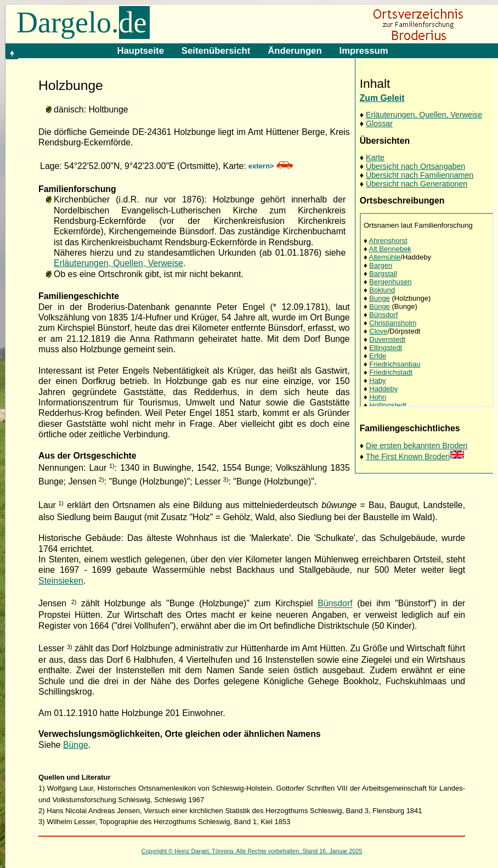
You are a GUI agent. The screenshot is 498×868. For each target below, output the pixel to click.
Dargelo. (83, 22)
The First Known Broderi (415, 456)
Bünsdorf (335, 604)
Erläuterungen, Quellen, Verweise (424, 115)
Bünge (76, 745)
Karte (375, 157)
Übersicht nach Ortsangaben (415, 166)
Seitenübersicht (216, 51)
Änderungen (295, 51)
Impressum (364, 51)
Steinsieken (61, 581)
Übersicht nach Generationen (417, 184)
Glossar (379, 123)
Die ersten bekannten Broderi (417, 446)
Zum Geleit (382, 98)
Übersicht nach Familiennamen (420, 175)
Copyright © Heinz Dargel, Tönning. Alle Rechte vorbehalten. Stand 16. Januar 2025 (252, 851)
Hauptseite (140, 51)
